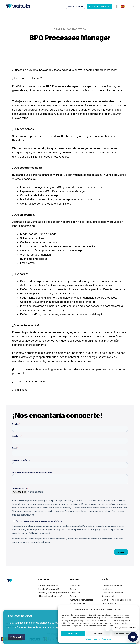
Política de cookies (93, 639)
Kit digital (107, 589)
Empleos (75, 596)
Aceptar (73, 633)
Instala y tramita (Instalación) (54, 593)
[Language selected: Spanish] (127, 6)
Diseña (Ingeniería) (49, 586)
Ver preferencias (123, 633)
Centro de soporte (112, 586)
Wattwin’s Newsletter (82, 600)
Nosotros (75, 586)
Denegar (98, 633)
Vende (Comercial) (49, 589)
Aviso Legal (106, 639)
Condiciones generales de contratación (117, 602)
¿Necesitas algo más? (50, 596)
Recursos (75, 593)
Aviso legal (108, 596)
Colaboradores (78, 603)
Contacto (75, 589)
